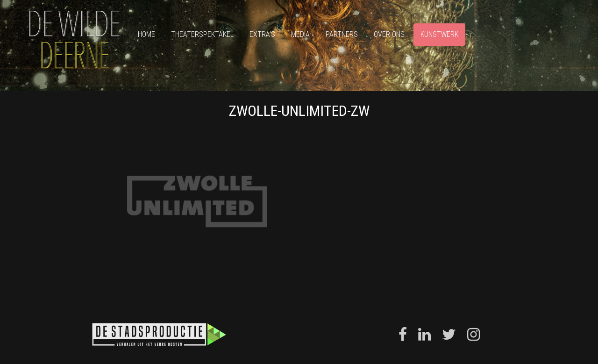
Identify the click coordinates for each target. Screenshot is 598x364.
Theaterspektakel (202, 34)
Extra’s (262, 34)
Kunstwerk (439, 34)
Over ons (389, 34)
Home (146, 34)
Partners (342, 34)
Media (300, 34)
